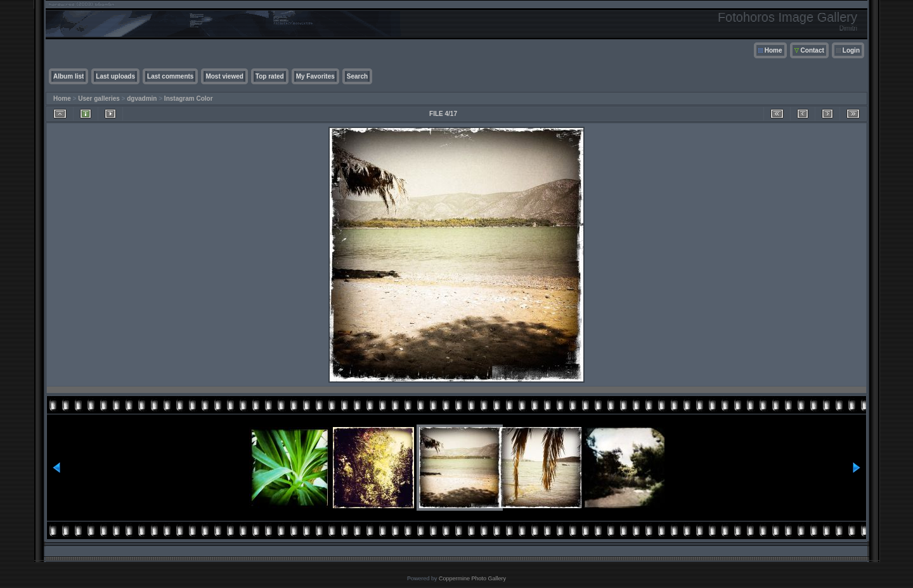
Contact (813, 50)
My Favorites (315, 76)
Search (357, 76)
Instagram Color (189, 99)
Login (851, 50)
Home (774, 50)
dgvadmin (142, 99)
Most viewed (224, 76)
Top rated (270, 76)
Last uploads (115, 76)
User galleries (99, 99)
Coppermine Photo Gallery (472, 578)
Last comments (170, 76)
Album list (68, 76)
